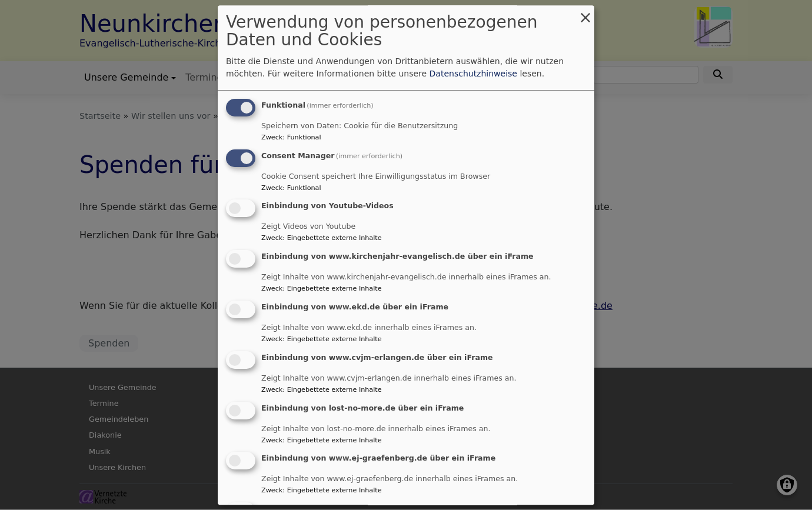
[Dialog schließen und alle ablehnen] (585, 13)
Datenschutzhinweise (473, 74)
